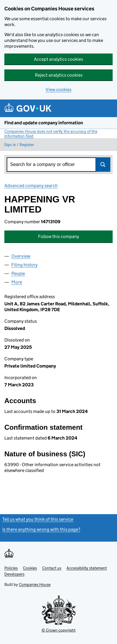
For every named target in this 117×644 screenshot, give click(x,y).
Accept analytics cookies (59, 59)
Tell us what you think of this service (38, 519)
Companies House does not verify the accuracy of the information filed (51, 134)
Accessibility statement (87, 568)
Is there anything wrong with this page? (41, 529)
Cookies (30, 568)
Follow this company (59, 236)
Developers (14, 574)
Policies (11, 568)
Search (103, 165)
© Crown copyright (59, 630)
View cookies (59, 90)
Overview (21, 256)
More (17, 282)
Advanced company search (31, 186)
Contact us (52, 568)
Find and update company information (44, 123)
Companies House (35, 584)
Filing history (24, 265)
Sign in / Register (19, 145)
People (18, 273)
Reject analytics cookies (59, 75)
